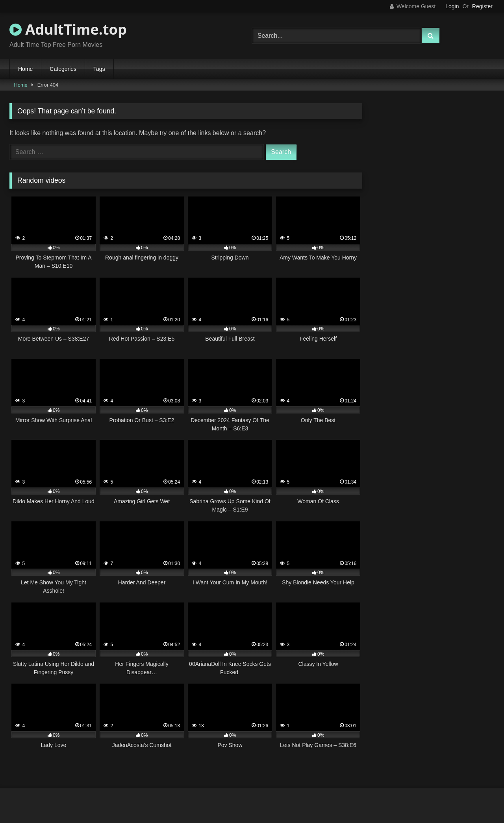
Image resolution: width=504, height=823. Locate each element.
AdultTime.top (68, 29)
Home (25, 69)
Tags (99, 69)
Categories (63, 69)
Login (452, 6)
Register (482, 6)
